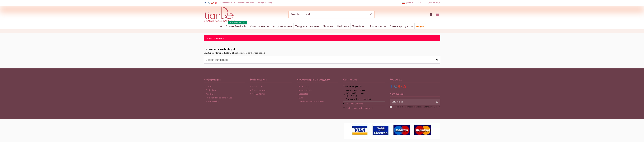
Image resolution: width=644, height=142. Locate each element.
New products (305, 90)
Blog (270, 3)
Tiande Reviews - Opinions (311, 101)
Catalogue (261, 3)
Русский (409, 3)
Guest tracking (259, 90)
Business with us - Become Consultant (237, 3)
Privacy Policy (212, 101)
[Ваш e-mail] (412, 102)
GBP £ (422, 3)
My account (258, 86)
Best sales (303, 94)
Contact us (211, 90)
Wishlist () (434, 3)
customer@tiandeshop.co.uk (360, 108)
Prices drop (304, 86)
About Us (210, 94)
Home (208, 86)
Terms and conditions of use (219, 98)
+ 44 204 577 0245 (355, 104)
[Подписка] (437, 102)
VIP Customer (259, 94)
